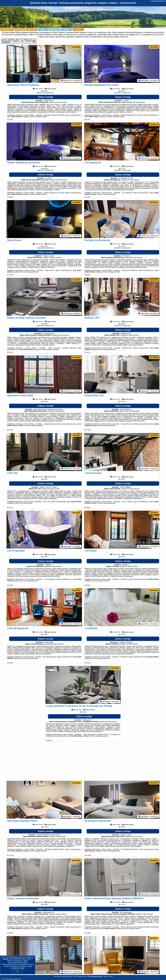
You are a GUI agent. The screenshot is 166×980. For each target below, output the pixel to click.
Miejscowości (31, 29)
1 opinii (131, 411)
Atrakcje (66, 29)
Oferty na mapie (20, 29)
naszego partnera (41, 117)
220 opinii (58, 180)
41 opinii (129, 566)
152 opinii (130, 489)
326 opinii (133, 257)
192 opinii (130, 335)
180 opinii (54, 644)
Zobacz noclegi (45, 97)
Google (5, 959)
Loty (43, 29)
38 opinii (60, 335)
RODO (22, 968)
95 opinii (108, 722)
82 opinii (133, 836)
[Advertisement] (83, 762)
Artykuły (78, 29)
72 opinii (144, 914)
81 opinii (53, 566)
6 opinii (57, 836)
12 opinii (58, 914)
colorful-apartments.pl (158, 1)
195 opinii (58, 102)
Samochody (55, 29)
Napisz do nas (108, 976)
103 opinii (52, 257)
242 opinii (50, 489)
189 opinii (136, 102)
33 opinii (56, 411)
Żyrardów (76, 47)
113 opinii (129, 644)
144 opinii (130, 180)
